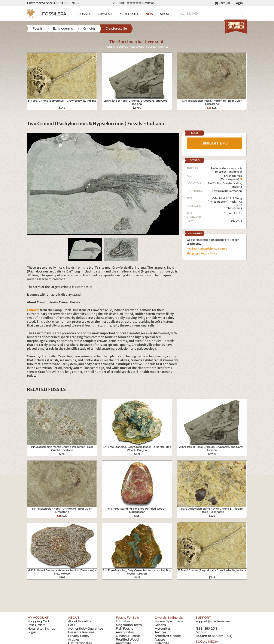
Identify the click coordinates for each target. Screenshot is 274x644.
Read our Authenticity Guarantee (207, 249)
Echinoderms (234, 208)
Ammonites (125, 632)
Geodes (160, 625)
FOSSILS (85, 14)
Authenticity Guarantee (86, 629)
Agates (160, 639)
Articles (74, 639)
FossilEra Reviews (81, 632)
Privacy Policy (79, 636)
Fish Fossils (124, 629)
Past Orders (36, 625)
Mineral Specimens (169, 621)
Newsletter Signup (41, 629)
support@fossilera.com (213, 621)
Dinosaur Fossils (128, 636)
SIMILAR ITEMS (215, 143)
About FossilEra (80, 621)
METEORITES (129, 14)
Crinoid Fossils (233, 213)
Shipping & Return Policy (202, 254)
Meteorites (163, 629)
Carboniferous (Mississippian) (231, 178)
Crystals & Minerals (169, 618)
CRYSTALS (105, 14)
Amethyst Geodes (168, 636)
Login (239, 3)
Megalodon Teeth (129, 625)
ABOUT (165, 14)
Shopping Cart (38, 621)
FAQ (71, 625)
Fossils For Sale (127, 618)
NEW (149, 14)
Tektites (160, 632)
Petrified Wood (127, 639)
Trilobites (123, 621)
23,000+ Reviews (134, 3)
